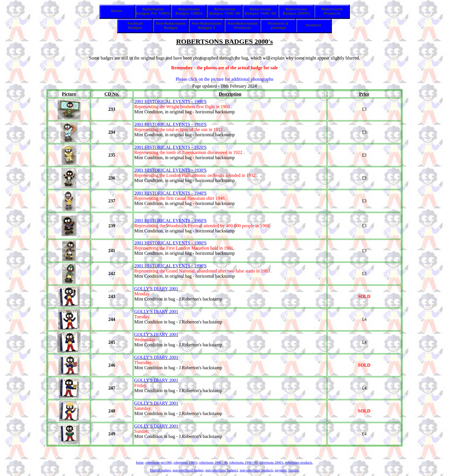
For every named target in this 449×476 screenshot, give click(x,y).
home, (140, 463)
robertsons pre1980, (159, 463)
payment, (281, 470)
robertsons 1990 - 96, (214, 463)
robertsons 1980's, (186, 463)
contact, (294, 470)
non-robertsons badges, (189, 470)
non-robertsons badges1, (222, 470)
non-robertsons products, (257, 470)
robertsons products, (299, 463)
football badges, (161, 470)
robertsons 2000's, (272, 463)
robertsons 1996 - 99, (244, 463)
